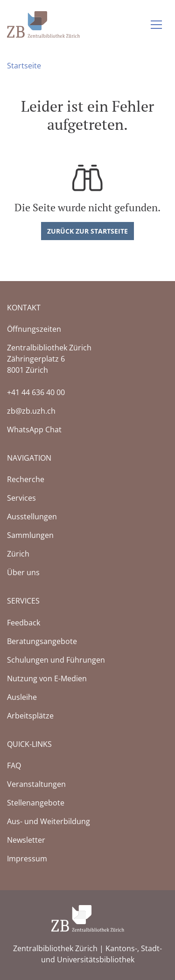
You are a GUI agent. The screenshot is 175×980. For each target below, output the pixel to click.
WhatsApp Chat (34, 430)
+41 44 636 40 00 (36, 392)
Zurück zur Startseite (87, 231)
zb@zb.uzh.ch (31, 411)
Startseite (24, 66)
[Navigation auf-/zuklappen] (156, 25)
